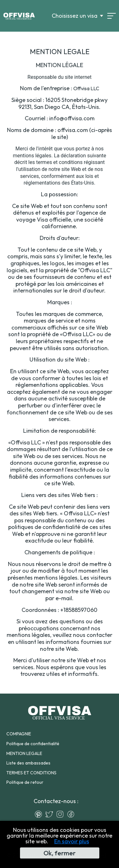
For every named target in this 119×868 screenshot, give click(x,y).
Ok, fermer (60, 853)
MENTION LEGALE (24, 753)
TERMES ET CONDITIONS (31, 773)
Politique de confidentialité (33, 744)
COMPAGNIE (19, 734)
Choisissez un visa (75, 16)
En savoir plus (72, 841)
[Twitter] (51, 814)
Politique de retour (25, 782)
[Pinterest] (40, 814)
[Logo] (19, 16)
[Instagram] (62, 814)
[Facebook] (72, 814)
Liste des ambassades (28, 763)
